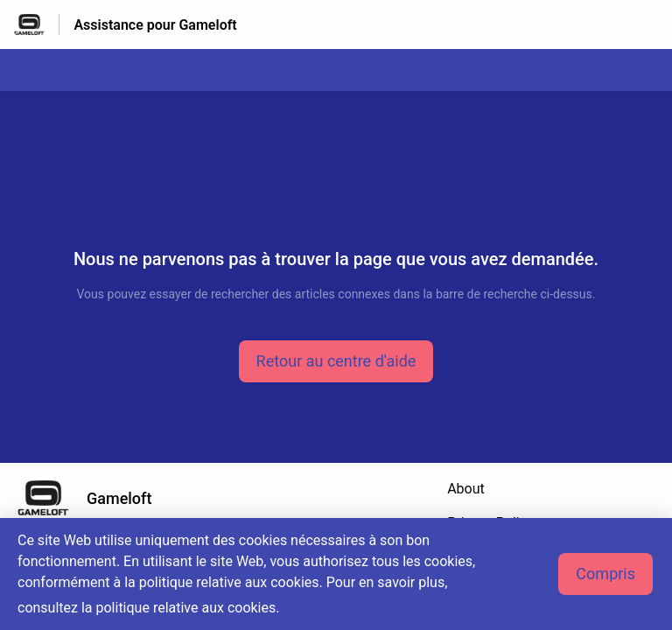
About (466, 489)
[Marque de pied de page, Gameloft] (93, 498)
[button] (336, 361)
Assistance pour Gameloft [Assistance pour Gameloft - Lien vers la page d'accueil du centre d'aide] (155, 25)
